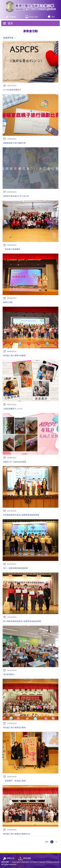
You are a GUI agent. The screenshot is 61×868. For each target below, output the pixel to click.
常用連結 (13, 17)
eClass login (34, 17)
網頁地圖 (5, 862)
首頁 (53, 17)
